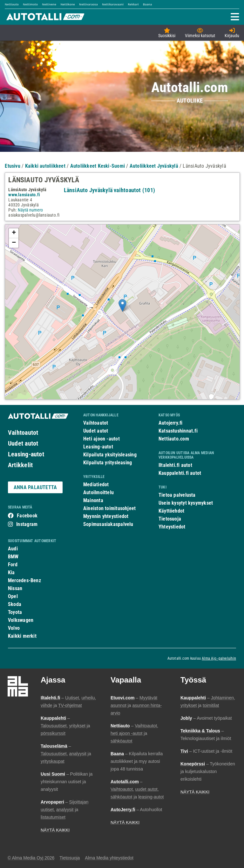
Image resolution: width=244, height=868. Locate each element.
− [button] (14, 243)
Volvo (14, 628)
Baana (147, 4)
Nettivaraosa (88, 4)
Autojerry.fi (171, 423)
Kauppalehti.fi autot (180, 473)
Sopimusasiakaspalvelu (108, 524)
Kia (11, 572)
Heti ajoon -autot (102, 439)
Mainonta (93, 500)
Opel (13, 596)
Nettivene (49, 4)
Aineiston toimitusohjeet (109, 508)
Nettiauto (12, 4)
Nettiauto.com (174, 439)
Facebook (27, 516)
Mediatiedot (96, 484)
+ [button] (14, 233)
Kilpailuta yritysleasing (108, 463)
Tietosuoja (170, 519)
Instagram (27, 524)
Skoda (15, 604)
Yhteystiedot (172, 527)
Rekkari (133, 4)
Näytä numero (30, 210)
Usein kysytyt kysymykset (186, 503)
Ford (13, 565)
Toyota (15, 612)
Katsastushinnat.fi (178, 431)
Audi (13, 549)
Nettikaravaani (113, 4)
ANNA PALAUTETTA (35, 487)
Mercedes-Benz (24, 580)
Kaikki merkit (22, 636)
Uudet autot (23, 443)
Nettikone (68, 4)
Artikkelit (20, 465)
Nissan (15, 588)
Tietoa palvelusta (177, 495)
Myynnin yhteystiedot (106, 516)
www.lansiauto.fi (24, 195)
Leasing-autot (26, 454)
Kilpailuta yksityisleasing (110, 455)
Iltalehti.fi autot (175, 465)
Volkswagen (21, 620)
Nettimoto (30, 4)
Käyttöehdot (171, 511)
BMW (13, 557)
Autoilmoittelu (98, 492)
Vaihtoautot (23, 433)
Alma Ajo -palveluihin (219, 658)
